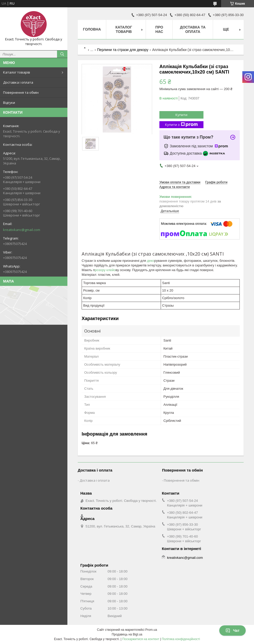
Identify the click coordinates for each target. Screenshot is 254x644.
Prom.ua (151, 630)
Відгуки (9, 103)
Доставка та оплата (193, 29)
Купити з (181, 125)
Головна (92, 29)
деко (150, 261)
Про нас (159, 29)
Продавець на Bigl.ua (127, 634)
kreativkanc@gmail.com (22, 230)
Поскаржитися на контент (141, 639)
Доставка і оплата (18, 82)
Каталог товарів (17, 72)
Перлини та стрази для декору (123, 50)
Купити (181, 115)
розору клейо (105, 270)
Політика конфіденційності (181, 639)
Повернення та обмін (21, 92)
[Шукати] (62, 54)
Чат (232, 631)
